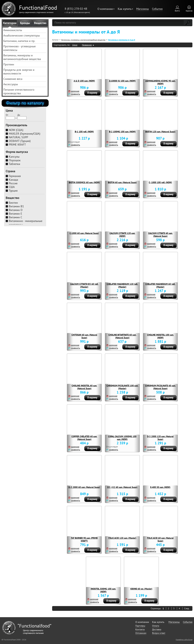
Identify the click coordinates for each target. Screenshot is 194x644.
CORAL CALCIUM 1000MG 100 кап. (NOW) (122, 438)
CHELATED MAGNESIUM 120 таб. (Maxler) (122, 285)
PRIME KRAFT (17, 145)
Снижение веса (13, 79)
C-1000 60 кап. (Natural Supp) (84, 233)
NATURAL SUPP (18, 137)
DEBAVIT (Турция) (20, 141)
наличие (75, 91)
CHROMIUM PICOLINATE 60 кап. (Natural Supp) (160, 387)
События (157, 9)
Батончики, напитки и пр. (19, 41)
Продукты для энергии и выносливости (19, 72)
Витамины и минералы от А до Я (122, 40)
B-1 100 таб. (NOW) (84, 132)
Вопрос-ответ (159, 633)
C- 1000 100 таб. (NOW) (160, 182)
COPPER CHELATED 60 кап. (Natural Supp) (84, 438)
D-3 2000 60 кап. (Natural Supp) (84, 487)
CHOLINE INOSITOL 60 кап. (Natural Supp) (84, 387)
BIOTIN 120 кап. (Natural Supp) (160, 132)
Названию (87, 45)
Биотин (13, 203)
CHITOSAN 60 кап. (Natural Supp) (84, 336)
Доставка (157, 629)
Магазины (143, 9)
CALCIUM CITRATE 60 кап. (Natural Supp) (160, 235)
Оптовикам (141, 633)
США (12, 187)
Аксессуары (11, 84)
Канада (13, 180)
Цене (75, 45)
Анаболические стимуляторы (22, 35)
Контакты (140, 629)
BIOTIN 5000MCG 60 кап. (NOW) (84, 182)
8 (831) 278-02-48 (76, 9)
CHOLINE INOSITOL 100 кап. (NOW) (160, 336)
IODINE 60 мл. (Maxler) (141, 589)
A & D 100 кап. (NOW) (84, 81)
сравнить (76, 94)
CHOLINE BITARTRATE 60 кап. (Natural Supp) (122, 336)
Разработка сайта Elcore (184, 640)
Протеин (9, 64)
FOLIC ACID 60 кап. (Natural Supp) (160, 539)
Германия (15, 176)
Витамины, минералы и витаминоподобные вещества (22, 57)
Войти (177, 11)
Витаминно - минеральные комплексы (26, 223)
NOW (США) (16, 130)
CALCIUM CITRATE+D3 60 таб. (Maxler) (84, 285)
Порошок (15, 160)
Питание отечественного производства (19, 91)
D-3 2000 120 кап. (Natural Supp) (160, 438)
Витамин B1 (16, 206)
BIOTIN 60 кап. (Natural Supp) (122, 182)
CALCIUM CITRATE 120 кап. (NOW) (122, 235)
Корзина (189, 11)
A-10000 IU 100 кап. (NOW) (122, 81)
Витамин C (16, 217)
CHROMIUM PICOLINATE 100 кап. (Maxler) (122, 387)
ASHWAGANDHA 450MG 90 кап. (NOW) (160, 82)
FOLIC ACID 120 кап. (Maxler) (122, 538)
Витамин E (16, 214)
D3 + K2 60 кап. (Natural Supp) (122, 487)
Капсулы (14, 157)
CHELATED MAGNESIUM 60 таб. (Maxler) (160, 285)
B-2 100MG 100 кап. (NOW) (122, 132)
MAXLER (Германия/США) (25, 134)
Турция (13, 191)
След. (187, 608)
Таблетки (15, 164)
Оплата (156, 626)
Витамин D (16, 210)
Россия (13, 183)
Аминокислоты (13, 30)
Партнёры (140, 626)
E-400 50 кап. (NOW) (160, 487)
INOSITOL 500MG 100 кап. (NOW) (103, 590)
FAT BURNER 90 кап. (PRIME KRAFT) (84, 539)
